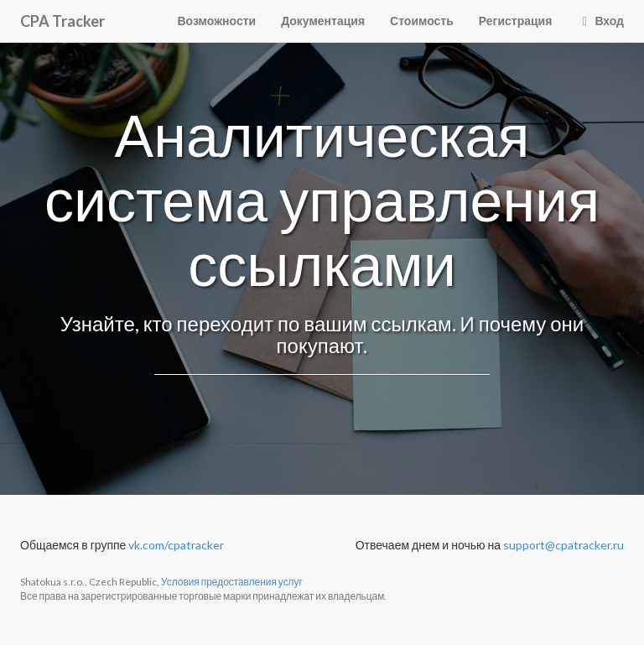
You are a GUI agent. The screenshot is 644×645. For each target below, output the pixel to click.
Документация (323, 21)
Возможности (217, 21)
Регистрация (516, 21)
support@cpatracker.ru (563, 545)
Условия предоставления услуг (232, 582)
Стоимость (422, 21)
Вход (600, 21)
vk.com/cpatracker (176, 545)
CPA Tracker (62, 21)
